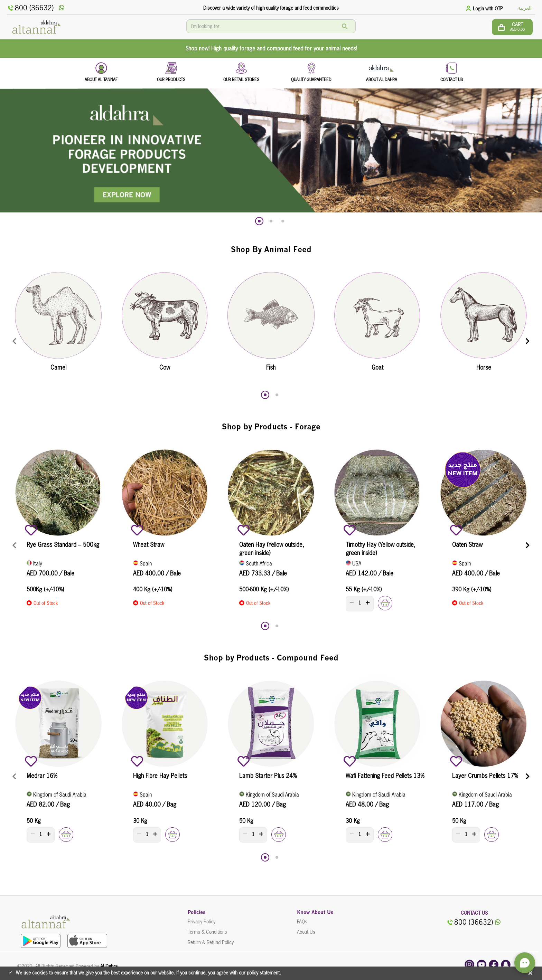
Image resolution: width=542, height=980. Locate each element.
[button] (259, 221)
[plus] (368, 603)
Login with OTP (488, 9)
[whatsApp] (62, 8)
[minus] (352, 603)
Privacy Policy (202, 922)
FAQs (302, 922)
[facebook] (494, 964)
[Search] (345, 26)
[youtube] (482, 964)
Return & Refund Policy (211, 942)
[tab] (485, 8)
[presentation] (14, 341)
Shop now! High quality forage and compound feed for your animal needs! (271, 48)
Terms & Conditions (207, 932)
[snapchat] (506, 964)
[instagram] (469, 964)
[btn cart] (512, 27)
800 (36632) (30, 8)
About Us (306, 932)
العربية (525, 8)
